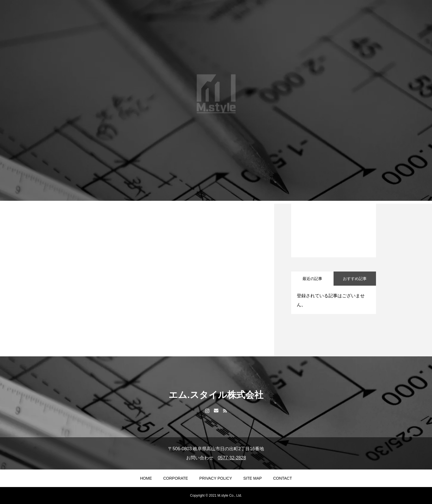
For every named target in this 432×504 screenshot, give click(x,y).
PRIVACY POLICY (216, 478)
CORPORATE (176, 478)
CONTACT (282, 478)
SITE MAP (252, 478)
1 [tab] (334, 243)
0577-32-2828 (232, 458)
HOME (146, 478)
